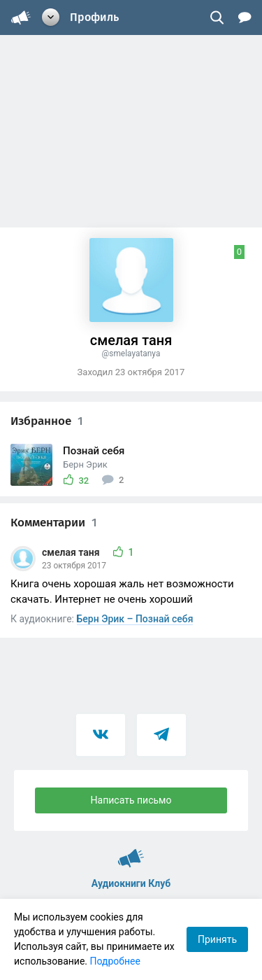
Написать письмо (131, 800)
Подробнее (115, 961)
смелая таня (72, 552)
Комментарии (54, 523)
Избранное (47, 421)
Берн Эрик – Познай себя (135, 619)
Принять (217, 939)
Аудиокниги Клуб (131, 852)
